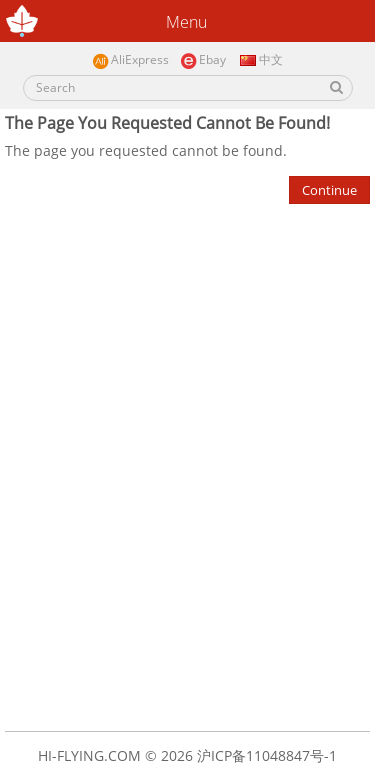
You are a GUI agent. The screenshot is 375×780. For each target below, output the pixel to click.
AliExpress (130, 60)
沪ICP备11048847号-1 (267, 755)
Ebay (203, 60)
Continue (329, 190)
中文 (260, 59)
